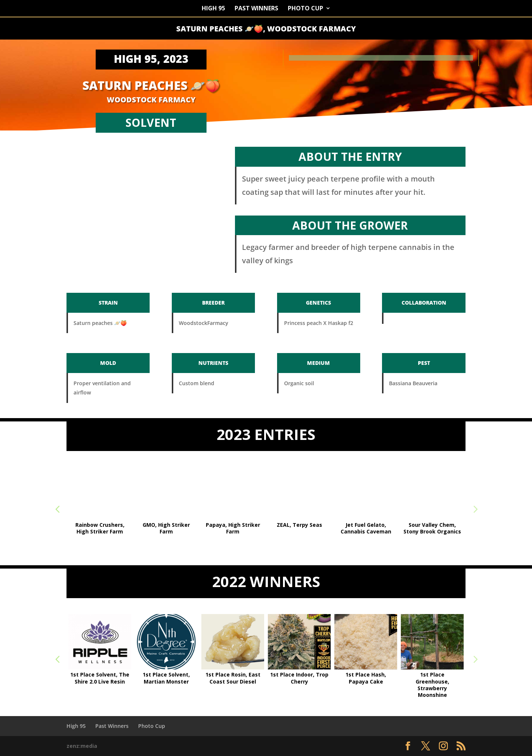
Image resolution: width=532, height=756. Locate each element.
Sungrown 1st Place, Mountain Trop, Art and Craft (233, 531)
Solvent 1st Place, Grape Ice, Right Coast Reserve (366, 531)
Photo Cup (306, 9)
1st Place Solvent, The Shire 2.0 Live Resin (366, 678)
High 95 (213, 9)
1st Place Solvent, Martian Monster (432, 678)
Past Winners (256, 9)
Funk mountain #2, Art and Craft (299, 528)
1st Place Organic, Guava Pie (166, 678)
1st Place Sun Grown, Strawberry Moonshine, (233, 681)
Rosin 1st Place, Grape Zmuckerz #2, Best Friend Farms (432, 531)
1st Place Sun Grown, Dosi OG (299, 678)
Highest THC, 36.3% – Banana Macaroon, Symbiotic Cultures (100, 681)
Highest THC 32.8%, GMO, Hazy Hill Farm (100, 528)
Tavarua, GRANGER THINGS (166, 528)
